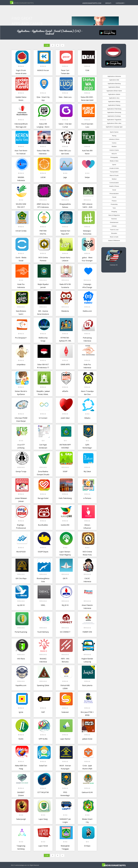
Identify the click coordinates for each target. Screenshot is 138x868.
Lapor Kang (43, 819)
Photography (114, 157)
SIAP (43, 712)
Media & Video (114, 161)
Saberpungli (21, 819)
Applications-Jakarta (114, 94)
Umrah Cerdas (21, 231)
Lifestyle (114, 226)
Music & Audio (114, 237)
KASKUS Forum (43, 70)
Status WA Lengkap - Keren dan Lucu (43, 127)
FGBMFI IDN (87, 632)
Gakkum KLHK (87, 792)
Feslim (21, 739)
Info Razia (21, 659)
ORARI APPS (65, 365)
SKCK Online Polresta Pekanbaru (43, 261)
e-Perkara (87, 498)
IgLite (21, 712)
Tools (114, 208)
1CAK (87, 70)
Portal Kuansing (21, 632)
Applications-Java (114, 98)
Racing (114, 136)
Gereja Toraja (21, 471)
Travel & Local (114, 230)
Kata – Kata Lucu (65, 97)
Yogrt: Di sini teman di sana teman (21, 73)
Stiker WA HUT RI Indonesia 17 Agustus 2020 (43, 368)
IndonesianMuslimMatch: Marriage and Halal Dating (24, 127)
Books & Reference (114, 241)
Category (120, 3)
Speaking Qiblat (43, 685)
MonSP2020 (21, 552)
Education (114, 233)
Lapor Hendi (43, 846)
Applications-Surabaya (114, 116)
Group (109, 3)
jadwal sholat (87, 739)
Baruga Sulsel (43, 498)
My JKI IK (65, 605)
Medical (114, 179)
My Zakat (87, 471)
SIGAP (65, 471)
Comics (114, 143)
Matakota (65, 311)
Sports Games (114, 132)
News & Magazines (114, 215)
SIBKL (43, 605)
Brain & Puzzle (114, 175)
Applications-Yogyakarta (114, 120)
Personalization (114, 194)
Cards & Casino (114, 150)
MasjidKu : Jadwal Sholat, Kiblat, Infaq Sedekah (43, 394)
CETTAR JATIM (43, 792)
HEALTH (114, 154)
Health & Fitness (114, 186)
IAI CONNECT (65, 632)
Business (114, 219)
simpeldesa (21, 365)
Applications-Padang (114, 105)
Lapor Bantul (65, 739)
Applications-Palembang (114, 109)
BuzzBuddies (43, 525)
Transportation (114, 172)
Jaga (65, 177)
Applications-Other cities (114, 123)
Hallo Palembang (65, 498)
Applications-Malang (114, 102)
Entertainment (114, 222)
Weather (114, 146)
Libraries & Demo (114, 139)
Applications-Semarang (114, 112)
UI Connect (43, 418)
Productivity (114, 204)
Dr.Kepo (87, 846)
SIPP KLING (43, 739)
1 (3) (47, 45)
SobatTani (43, 766)
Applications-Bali (114, 80)
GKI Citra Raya (21, 578)
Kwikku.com (87, 311)
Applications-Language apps (114, 127)
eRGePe (65, 391)
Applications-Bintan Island (114, 91)
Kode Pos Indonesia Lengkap (87, 368)
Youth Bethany (43, 632)
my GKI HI (21, 605)
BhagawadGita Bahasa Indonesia (65, 207)
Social (114, 190)
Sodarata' (65, 712)
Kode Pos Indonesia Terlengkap (21, 287)
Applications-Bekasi (114, 87)
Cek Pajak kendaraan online (43, 448)
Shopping (114, 212)
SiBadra (87, 418)
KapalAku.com (21, 685)
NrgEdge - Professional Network (21, 528)
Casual (114, 197)
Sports (114, 165)
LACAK (43, 177)
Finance (114, 201)
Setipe (87, 177)
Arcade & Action (114, 168)
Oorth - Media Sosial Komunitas (21, 261)
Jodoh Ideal (65, 418)
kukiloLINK (65, 525)
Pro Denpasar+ (21, 338)
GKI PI (65, 578)
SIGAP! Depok (43, 552)
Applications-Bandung (114, 84)
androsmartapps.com (92, 3)
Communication (114, 183)
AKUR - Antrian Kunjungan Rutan (65, 769)
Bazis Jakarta (87, 685)
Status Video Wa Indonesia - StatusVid (43, 154)
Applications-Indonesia (114, 76)
